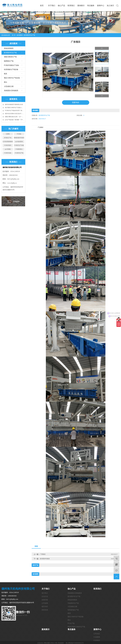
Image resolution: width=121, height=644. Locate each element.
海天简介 (45, 593)
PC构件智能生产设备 (11, 65)
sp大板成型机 (19, 142)
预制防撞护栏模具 (19, 138)
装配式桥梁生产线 (10, 57)
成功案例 (20, 35)
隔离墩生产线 (9, 61)
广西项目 (43, 554)
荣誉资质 (45, 610)
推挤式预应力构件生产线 (76, 627)
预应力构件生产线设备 (12, 78)
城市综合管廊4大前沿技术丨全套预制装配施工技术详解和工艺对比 (15, 114)
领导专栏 (45, 607)
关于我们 (52, 6)
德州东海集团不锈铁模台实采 (14, 104)
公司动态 (97, 634)
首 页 (14, 35)
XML (56, 643)
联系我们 (71, 6)
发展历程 (45, 600)
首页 (42, 6)
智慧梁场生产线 (73, 610)
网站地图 (47, 643)
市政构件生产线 (73, 603)
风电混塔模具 (9, 48)
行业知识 (97, 640)
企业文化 (45, 596)
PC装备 (19, 134)
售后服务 (91, 6)
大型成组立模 (9, 86)
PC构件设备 (8, 153)
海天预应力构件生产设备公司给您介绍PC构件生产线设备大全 (15, 108)
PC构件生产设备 (19, 145)
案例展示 (81, 6)
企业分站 (40, 643)
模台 (6, 82)
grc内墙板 (8, 149)
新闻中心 (101, 6)
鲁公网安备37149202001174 (75, 643)
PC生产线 (71, 623)
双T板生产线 (8, 138)
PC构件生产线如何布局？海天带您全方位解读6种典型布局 (15, 110)
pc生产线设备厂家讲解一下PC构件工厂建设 (15, 120)
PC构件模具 (8, 145)
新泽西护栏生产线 (29, 35)
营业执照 (61, 643)
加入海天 (110, 6)
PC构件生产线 (19, 153)
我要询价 (76, 102)
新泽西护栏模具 (45, 559)
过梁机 (8, 134)
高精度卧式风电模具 (11, 91)
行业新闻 (97, 637)
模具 (6, 74)
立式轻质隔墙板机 (8, 142)
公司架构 (45, 603)
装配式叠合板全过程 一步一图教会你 (15, 117)
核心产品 (61, 6)
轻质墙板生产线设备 (11, 69)
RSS (52, 643)
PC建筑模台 (19, 149)
